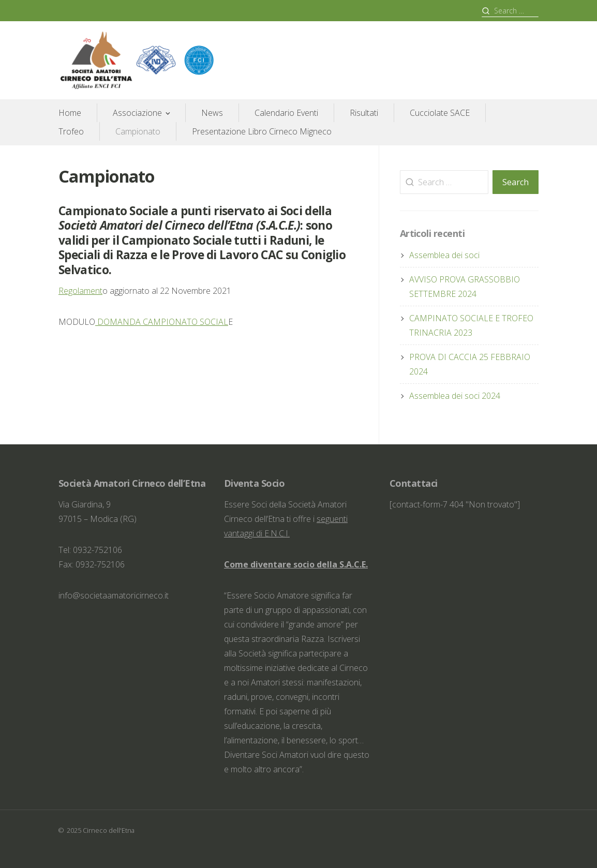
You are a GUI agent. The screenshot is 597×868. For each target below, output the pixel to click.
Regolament (80, 291)
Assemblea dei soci (444, 255)
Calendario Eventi (286, 113)
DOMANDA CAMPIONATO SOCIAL (162, 322)
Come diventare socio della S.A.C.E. (296, 564)
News (212, 113)
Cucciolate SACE (440, 113)
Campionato (138, 131)
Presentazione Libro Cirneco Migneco (262, 131)
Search (516, 182)
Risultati (364, 113)
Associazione (137, 113)
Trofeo (71, 131)
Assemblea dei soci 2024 (455, 396)
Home (70, 113)
